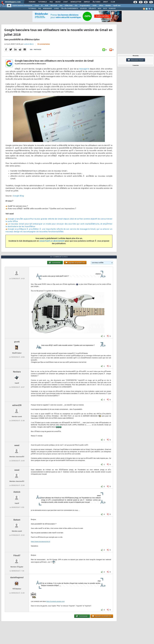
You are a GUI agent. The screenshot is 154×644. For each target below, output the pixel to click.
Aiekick (17, 492)
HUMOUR (112, 9)
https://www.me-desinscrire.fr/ (40, 542)
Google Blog (18, 196)
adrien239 (17, 405)
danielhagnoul (17, 577)
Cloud (37, 6)
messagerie (84, 69)
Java (61, 6)
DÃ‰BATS (92, 9)
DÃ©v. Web (69, 6)
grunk (17, 342)
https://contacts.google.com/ (55, 601)
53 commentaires (44, 44)
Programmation (85, 6)
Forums (32, 2)
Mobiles (108, 6)
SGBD (95, 6)
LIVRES (56, 9)
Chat (65, 2)
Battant (17, 520)
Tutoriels (42, 2)
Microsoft (54, 6)
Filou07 (17, 555)
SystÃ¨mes (117, 6)
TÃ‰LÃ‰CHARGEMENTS (69, 9)
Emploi (87, 2)
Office (101, 6)
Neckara (17, 372)
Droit (105, 2)
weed (17, 445)
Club (113, 2)
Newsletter (76, 2)
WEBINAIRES (47, 9)
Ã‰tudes (96, 2)
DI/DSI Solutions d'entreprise (22, 6)
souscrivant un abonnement (52, 241)
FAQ (51, 2)
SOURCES (83, 9)
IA (42, 6)
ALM (46, 6)
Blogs (58, 2)
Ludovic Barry (29, 44)
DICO (105, 9)
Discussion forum (136, 60)
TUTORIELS (32, 9)
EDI (76, 6)
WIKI (99, 9)
